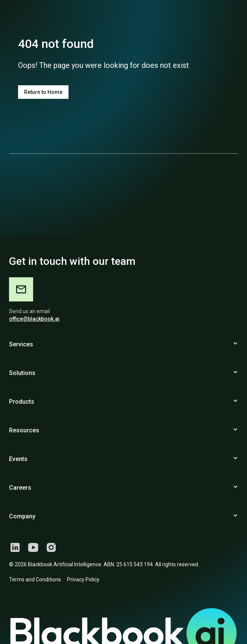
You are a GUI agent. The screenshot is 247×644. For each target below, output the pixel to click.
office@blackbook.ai (34, 319)
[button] (123, 347)
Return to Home (43, 92)
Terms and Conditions (35, 579)
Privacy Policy (83, 579)
